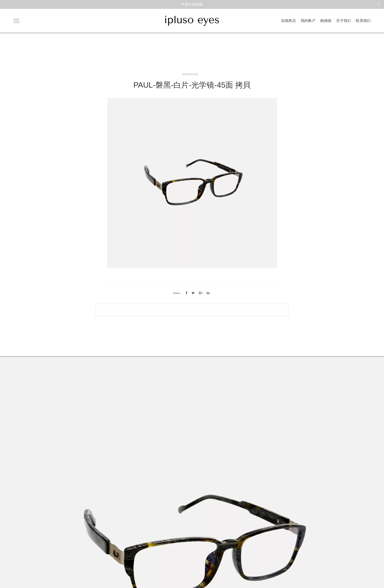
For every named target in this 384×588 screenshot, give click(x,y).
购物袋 (326, 20)
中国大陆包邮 (192, 4)
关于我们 (344, 20)
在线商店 (288, 20)
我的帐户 (308, 20)
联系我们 (363, 20)
